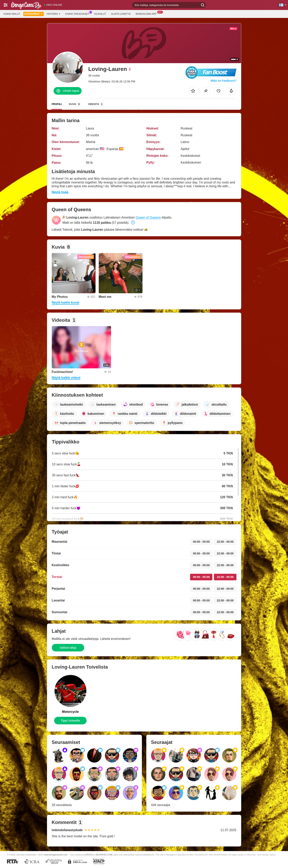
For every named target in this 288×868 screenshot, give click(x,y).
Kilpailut (100, 14)
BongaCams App (147, 14)
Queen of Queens (148, 217)
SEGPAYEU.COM (104, 855)
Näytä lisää (60, 192)
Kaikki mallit (12, 14)
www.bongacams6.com (56, 855)
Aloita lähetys (121, 14)
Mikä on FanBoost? (223, 81)
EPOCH (89, 855)
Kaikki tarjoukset (78, 14)
